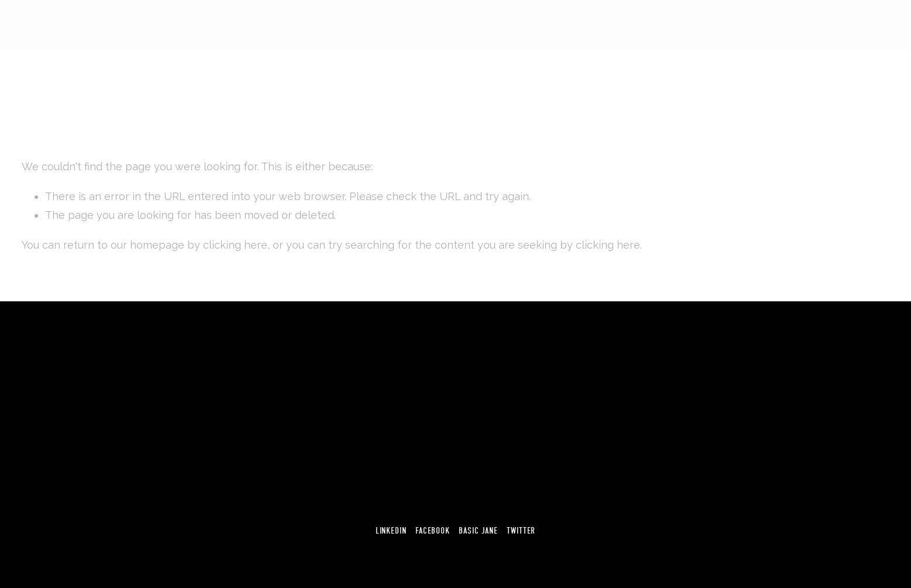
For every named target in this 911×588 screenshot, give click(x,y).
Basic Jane (478, 531)
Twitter (521, 531)
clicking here (235, 245)
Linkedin (391, 531)
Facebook (433, 531)
